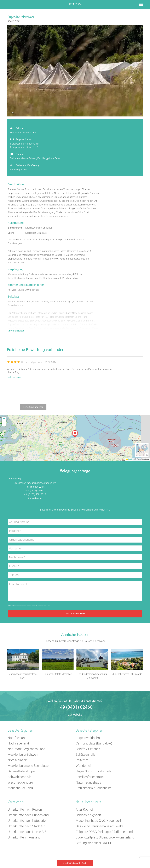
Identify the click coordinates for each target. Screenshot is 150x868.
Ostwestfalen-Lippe (21, 771)
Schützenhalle (86, 755)
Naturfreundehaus (88, 782)
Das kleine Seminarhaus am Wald (99, 826)
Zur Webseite (35, 498)
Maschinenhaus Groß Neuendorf (98, 821)
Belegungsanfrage (75, 863)
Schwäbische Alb (20, 777)
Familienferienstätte (90, 777)
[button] (75, 434)
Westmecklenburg (20, 782)
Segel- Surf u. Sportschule (94, 771)
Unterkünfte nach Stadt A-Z (26, 826)
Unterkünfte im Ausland (24, 837)
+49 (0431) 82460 (35, 491)
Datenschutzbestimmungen (40, 606)
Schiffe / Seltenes (88, 749)
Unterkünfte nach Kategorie (27, 821)
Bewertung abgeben (33, 407)
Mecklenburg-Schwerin (24, 755)
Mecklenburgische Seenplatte (28, 766)
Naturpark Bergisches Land (27, 749)
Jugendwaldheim (88, 738)
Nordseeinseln (18, 760)
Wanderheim (85, 766)
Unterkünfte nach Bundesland (28, 815)
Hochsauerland (18, 743)
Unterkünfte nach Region (25, 809)
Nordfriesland (17, 738)
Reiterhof (82, 760)
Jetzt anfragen (75, 614)
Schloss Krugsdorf (88, 815)
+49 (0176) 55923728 (35, 494)
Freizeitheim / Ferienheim (93, 788)
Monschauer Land (20, 788)
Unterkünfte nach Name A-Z (27, 832)
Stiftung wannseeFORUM (93, 843)
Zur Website (75, 715)
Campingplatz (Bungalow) (94, 743)
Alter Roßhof (84, 809)
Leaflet (130, 459)
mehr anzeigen (15, 377)
